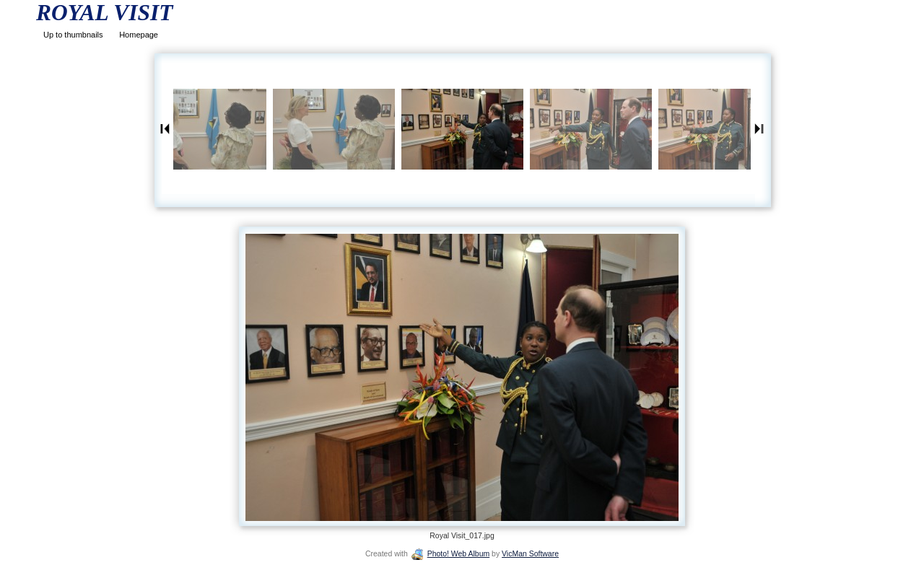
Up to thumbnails (73, 35)
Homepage (139, 35)
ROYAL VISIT (104, 13)
